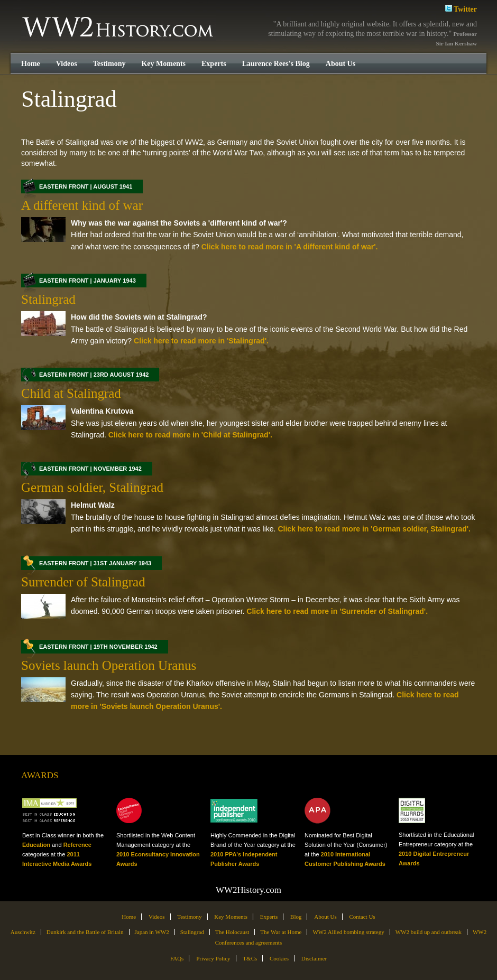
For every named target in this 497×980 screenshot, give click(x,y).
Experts (214, 64)
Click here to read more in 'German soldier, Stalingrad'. (373, 529)
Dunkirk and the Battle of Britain (85, 932)
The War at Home (281, 932)
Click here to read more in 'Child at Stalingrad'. (189, 435)
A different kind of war (82, 205)
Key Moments (163, 64)
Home (31, 64)
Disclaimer (314, 958)
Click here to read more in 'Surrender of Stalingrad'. (336, 611)
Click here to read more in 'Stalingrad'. (200, 341)
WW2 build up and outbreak (429, 932)
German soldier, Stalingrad (92, 487)
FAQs (177, 958)
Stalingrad (48, 299)
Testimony (109, 64)
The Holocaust (232, 932)
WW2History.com (119, 28)
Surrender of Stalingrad (83, 582)
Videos (67, 64)
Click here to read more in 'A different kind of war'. (289, 247)
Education (36, 845)
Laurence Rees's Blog (276, 64)
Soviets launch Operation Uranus (109, 665)
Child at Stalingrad (71, 393)
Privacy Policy (213, 958)
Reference (77, 845)
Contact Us (362, 917)
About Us (340, 64)
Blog (296, 917)
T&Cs (250, 958)
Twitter (461, 8)
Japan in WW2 (152, 932)
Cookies (279, 958)
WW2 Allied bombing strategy (348, 932)
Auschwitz (23, 932)
